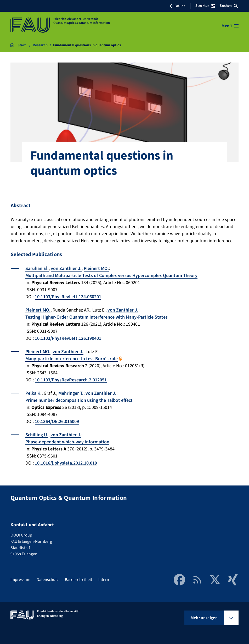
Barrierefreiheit (78, 580)
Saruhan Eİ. (37, 269)
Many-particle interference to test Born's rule (72, 359)
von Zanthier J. (66, 269)
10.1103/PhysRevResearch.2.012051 (71, 380)
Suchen (229, 6)
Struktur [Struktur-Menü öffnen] (205, 6)
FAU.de (177, 6)
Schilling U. (37, 435)
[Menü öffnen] (230, 26)
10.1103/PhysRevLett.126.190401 (68, 338)
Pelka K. (33, 393)
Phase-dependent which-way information (67, 442)
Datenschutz (48, 580)
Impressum (20, 580)
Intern (104, 580)
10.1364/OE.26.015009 (57, 422)
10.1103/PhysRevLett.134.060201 (68, 297)
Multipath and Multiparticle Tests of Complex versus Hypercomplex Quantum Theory (111, 276)
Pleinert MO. (96, 269)
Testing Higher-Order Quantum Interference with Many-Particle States (97, 317)
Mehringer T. (71, 393)
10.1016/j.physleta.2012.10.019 (66, 463)
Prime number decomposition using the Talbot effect (79, 400)
